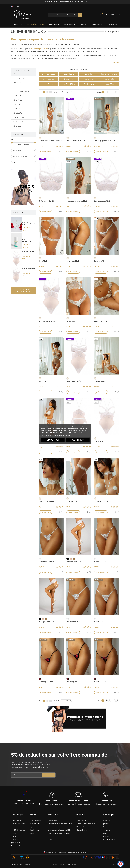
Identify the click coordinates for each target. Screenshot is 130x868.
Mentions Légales (17, 864)
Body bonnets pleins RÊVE (48, 321)
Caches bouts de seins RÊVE (104, 501)
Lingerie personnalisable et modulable (60, 830)
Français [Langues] (15, 6)
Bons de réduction (109, 839)
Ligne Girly (17, 87)
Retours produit (108, 827)
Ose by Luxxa (18, 122)
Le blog (50, 839)
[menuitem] (18, 24)
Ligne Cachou (18, 96)
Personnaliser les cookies (62, 435)
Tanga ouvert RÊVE (101, 321)
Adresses (106, 836)
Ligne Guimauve (19, 78)
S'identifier (112, 15)
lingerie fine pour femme (39, 49)
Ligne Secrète (18, 113)
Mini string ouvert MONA (47, 682)
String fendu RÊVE (73, 261)
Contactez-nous (30, 864)
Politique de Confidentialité (84, 827)
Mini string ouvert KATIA (47, 562)
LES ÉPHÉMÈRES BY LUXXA (35, 24)
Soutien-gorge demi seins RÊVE (105, 141)
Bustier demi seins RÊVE (47, 201)
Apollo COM (74, 864)
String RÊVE (43, 261)
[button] (116, 62)
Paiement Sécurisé (82, 830)
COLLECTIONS (18, 24)
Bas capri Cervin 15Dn (74, 562)
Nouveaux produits (35, 821)
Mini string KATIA (100, 562)
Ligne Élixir (17, 104)
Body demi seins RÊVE (29, 268)
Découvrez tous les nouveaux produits (23, 290)
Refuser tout (53, 440)
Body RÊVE (42, 381)
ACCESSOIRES (112, 24)
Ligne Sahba (17, 83)
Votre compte (109, 815)
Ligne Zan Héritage (20, 117)
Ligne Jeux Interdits (21, 91)
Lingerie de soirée (35, 827)
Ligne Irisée (17, 109)
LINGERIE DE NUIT (98, 24)
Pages (99, 92)
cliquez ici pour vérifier (80, 852)
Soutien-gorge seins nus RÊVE (77, 201)
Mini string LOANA (100, 682)
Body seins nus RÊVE (29, 251)
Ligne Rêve (17, 126)
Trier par (57, 92)
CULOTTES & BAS (70, 24)
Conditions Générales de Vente (85, 824)
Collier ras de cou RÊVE (47, 501)
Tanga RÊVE (71, 321)
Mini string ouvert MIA (74, 622)
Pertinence (67, 92)
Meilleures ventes (35, 824)
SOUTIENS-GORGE (54, 24)
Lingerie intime (34, 833)
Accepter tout (77, 440)
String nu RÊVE (99, 261)
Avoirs (105, 833)
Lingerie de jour (34, 830)
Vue (40, 92)
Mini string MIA (99, 622)
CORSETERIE (83, 24)
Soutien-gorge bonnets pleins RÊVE (51, 141)
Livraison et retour (81, 821)
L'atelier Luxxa (52, 821)
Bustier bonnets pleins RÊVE (76, 141)
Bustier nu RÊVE (100, 381)
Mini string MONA (72, 682)
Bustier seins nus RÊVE (102, 201)
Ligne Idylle (17, 100)
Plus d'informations (47, 435)
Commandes (107, 830)
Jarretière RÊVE (72, 501)
